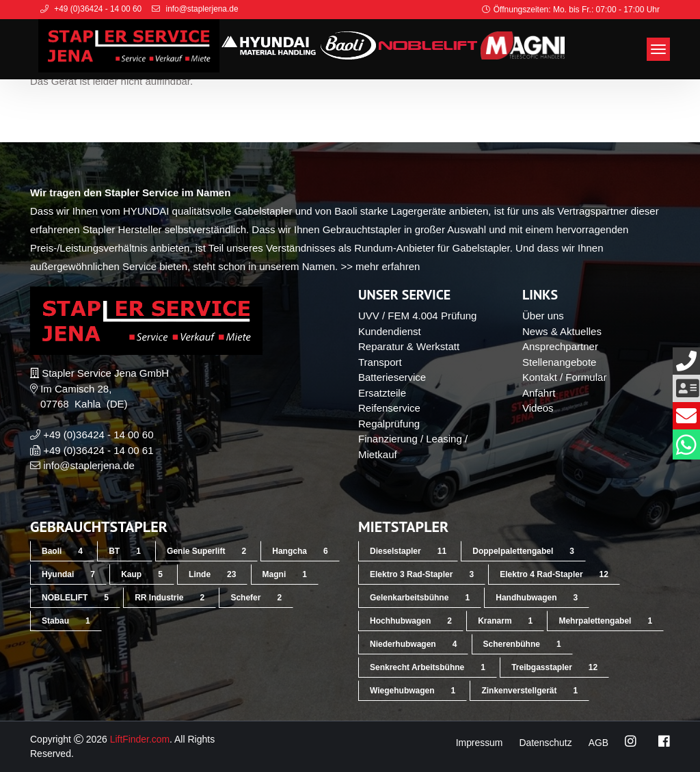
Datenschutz (546, 743)
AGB (598, 743)
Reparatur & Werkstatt (409, 346)
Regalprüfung (389, 424)
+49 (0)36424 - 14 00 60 (98, 435)
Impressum (478, 743)
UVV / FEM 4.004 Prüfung (417, 316)
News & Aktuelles (562, 331)
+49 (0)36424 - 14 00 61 (98, 450)
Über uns (543, 316)
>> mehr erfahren (380, 266)
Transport (380, 362)
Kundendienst (390, 331)
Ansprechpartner (560, 346)
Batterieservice (392, 377)
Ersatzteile (382, 393)
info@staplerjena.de (89, 465)
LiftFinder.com (140, 739)
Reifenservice (389, 408)
